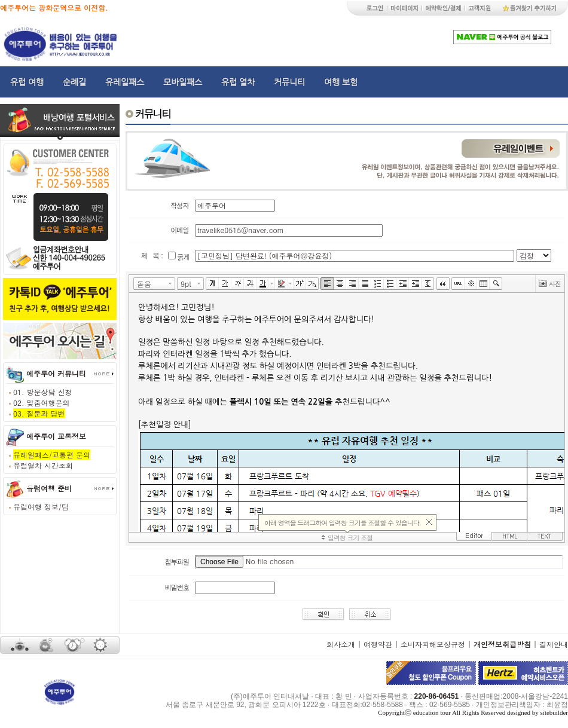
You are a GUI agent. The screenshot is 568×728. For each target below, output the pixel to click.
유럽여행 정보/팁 (41, 507)
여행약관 (378, 644)
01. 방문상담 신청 (43, 392)
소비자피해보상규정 (433, 644)
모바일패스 (183, 82)
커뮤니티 (289, 82)
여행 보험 (341, 82)
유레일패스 (125, 82)
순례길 (74, 82)
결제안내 (554, 644)
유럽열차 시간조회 (43, 465)
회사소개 (341, 644)
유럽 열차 (238, 82)
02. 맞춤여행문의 (42, 403)
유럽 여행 (27, 82)
